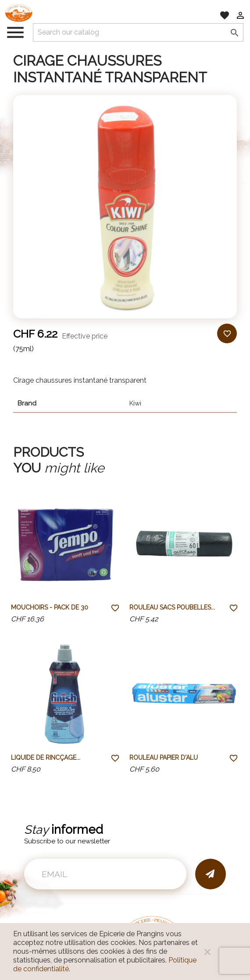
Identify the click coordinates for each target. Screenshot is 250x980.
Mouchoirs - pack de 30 (50, 607)
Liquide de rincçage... (46, 758)
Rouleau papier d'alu (164, 758)
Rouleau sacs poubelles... (172, 607)
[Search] (138, 32)
